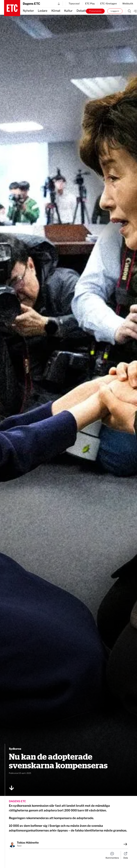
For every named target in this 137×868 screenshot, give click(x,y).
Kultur (68, 11)
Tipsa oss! (74, 4)
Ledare (43, 11)
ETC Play (90, 4)
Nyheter (28, 11)
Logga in (115, 11)
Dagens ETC (41, 4)
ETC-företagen (109, 4)
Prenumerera (95, 11)
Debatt (81, 11)
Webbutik (128, 4)
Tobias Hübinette (28, 843)
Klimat (56, 11)
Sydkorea (15, 749)
